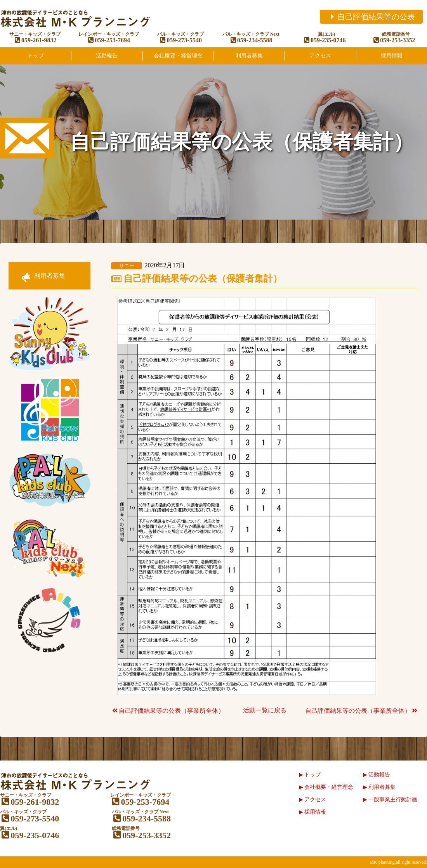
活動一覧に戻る (265, 710)
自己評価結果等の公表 (371, 17)
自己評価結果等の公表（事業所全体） (168, 711)
